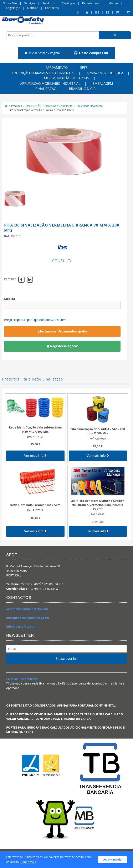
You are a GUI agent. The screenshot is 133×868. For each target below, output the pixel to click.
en (97, 12)
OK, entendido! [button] (112, 860)
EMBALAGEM (103, 84)
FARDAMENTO (57, 68)
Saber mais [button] (28, 862)
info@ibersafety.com (21, 626)
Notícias (33, 8)
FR (118, 12)
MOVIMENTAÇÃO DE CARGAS (66, 78)
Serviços (30, 3)
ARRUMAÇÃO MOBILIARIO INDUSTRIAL (50, 84)
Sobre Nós (10, 3)
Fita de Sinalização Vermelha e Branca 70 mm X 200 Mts (41, 110)
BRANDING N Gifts (83, 89)
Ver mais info (35, 456)
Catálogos (68, 3)
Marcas (113, 3)
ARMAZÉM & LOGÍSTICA (105, 73)
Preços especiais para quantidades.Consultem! (36, 320)
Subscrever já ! (66, 659)
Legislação (13, 8)
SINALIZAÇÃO (46, 89)
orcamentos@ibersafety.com (27, 609)
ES (108, 12)
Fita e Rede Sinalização (89, 106)
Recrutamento (92, 3)
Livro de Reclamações (22, 679)
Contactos (52, 8)
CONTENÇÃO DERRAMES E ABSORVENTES (42, 73)
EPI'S (84, 68)
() (91, 53)
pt (128, 12)
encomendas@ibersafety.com (28, 618)
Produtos (48, 3)
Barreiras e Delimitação (59, 106)
